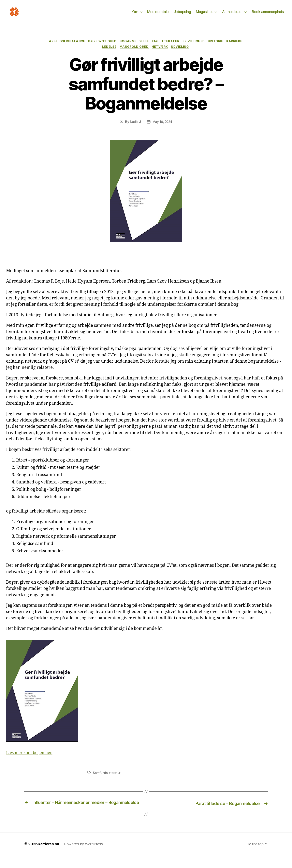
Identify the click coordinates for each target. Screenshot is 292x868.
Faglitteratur (167, 48)
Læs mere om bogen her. (31, 760)
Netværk (161, 54)
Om (135, 15)
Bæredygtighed (101, 48)
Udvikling (182, 54)
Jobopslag (182, 15)
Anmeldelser (232, 15)
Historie (218, 48)
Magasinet (204, 15)
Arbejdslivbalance (64, 48)
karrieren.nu (49, 857)
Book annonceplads (268, 15)
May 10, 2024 (162, 129)
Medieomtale (158, 15)
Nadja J (135, 129)
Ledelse (108, 54)
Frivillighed (195, 48)
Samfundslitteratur (107, 780)
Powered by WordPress (84, 857)
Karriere (238, 48)
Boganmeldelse (134, 48)
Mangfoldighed (134, 54)
